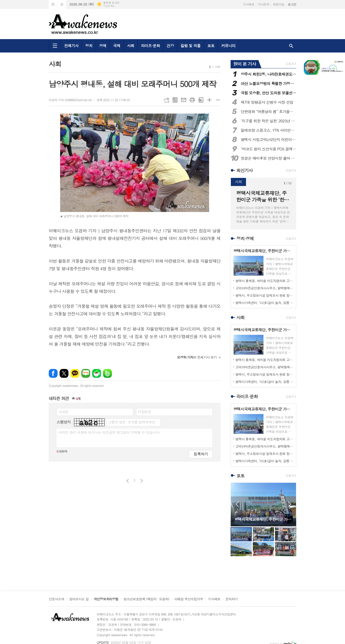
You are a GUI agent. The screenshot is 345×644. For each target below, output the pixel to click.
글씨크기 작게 (218, 100)
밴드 (107, 373)
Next (290, 504)
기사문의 (264, 4)
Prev (237, 504)
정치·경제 (245, 238)
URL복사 (166, 100)
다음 (142, 481)
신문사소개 (56, 599)
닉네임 (63, 412)
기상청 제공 (109, 6)
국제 (117, 46)
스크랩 (201, 100)
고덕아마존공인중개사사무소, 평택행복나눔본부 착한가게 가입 (264, 288)
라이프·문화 (150, 46)
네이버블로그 (86, 373)
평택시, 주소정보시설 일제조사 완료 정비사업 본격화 (264, 295)
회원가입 (278, 4)
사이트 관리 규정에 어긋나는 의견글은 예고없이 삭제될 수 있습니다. (109, 432)
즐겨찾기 (62, 4)
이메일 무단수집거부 (189, 599)
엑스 (64, 373)
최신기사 (244, 170)
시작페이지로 (53, 4)
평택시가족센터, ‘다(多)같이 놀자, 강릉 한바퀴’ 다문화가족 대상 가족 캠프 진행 (264, 303)
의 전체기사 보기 (197, 357)
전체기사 (71, 46)
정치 (89, 46)
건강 (170, 46)
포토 (211, 46)
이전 (128, 481)
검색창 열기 (291, 46)
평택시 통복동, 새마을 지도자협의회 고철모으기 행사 (264, 281)
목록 (175, 100)
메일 (184, 100)
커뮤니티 (228, 46)
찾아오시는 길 (79, 599)
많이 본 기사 (245, 64)
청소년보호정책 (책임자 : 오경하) (146, 599)
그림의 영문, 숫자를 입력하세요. (132, 422)
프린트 (192, 100)
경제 (103, 46)
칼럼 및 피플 (191, 46)
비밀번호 (145, 412)
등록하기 (201, 454)
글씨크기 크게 (209, 100)
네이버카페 (97, 373)
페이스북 (53, 373)
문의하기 (232, 599)
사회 (131, 46)
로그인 (292, 4)
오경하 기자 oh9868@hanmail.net (70, 100)
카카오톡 (75, 373)
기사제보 (249, 4)
